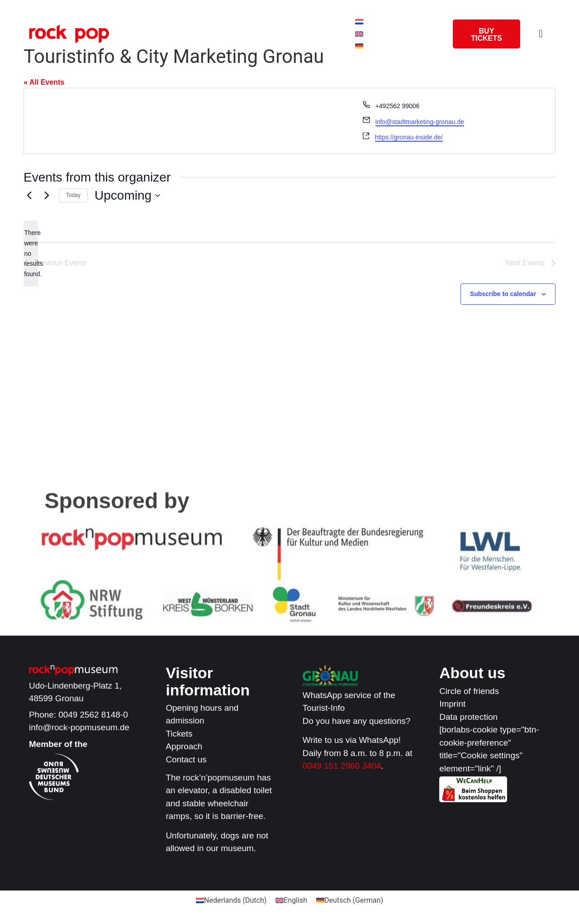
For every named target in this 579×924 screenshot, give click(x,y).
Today (73, 195)
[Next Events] (47, 196)
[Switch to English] (359, 34)
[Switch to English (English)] (291, 901)
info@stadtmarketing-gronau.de (420, 122)
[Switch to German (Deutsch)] (350, 901)
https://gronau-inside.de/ (409, 137)
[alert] (31, 253)
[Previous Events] (29, 196)
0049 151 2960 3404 (342, 766)
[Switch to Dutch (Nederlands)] (231, 901)
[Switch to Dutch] (359, 22)
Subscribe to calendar (503, 294)
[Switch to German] (359, 46)
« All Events (44, 82)
